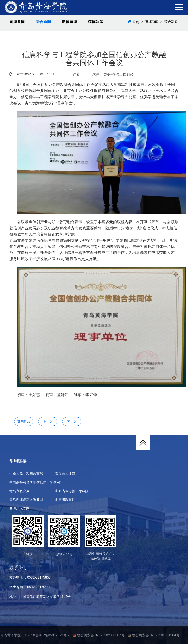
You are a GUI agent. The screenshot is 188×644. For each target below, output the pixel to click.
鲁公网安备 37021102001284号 (154, 635)
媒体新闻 (96, 22)
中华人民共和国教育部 (26, 474)
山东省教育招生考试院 (72, 491)
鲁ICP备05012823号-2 (53, 635)
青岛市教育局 (19, 491)
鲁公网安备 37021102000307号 (99, 635)
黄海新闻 (152, 22)
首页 (136, 22)
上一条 (48, 422)
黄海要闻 (17, 22)
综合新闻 (43, 22)
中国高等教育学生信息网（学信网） (36, 482)
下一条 (72, 422)
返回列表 (24, 422)
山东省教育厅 (65, 500)
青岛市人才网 (65, 474)
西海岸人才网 (19, 508)
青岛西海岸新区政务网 (26, 500)
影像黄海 (69, 22)
